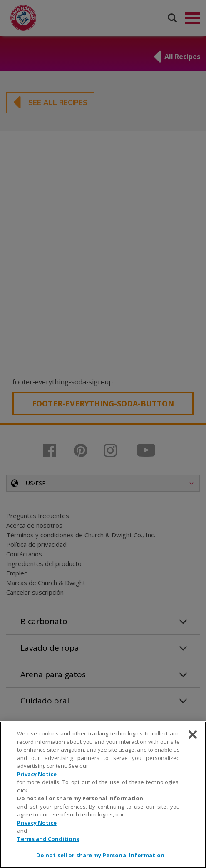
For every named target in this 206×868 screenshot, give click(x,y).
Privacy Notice (37, 774)
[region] (103, 795)
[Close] (193, 735)
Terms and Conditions (48, 839)
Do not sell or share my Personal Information (80, 798)
